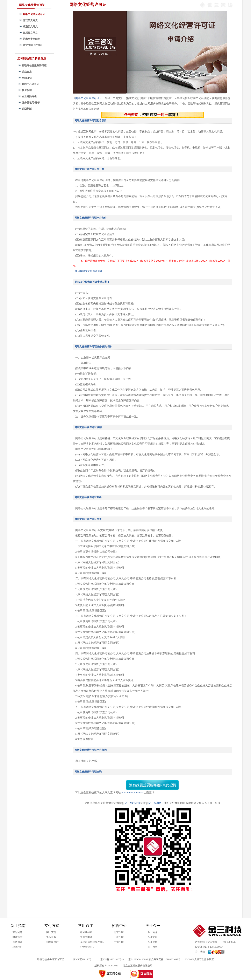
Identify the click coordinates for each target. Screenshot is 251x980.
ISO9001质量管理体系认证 (200, 959)
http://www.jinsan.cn (132, 792)
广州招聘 (119, 942)
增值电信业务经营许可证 (51, 959)
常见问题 (17, 932)
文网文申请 (86, 937)
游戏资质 (27, 72)
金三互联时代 (132, 803)
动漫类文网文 (30, 27)
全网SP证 (27, 78)
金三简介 (152, 932)
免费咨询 (17, 942)
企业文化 (152, 937)
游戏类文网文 (30, 20)
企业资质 (152, 942)
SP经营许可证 (88, 947)
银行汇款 (51, 937)
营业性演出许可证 (33, 45)
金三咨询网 (155, 803)
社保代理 (27, 90)
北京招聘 (119, 932)
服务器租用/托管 (31, 103)
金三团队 (152, 947)
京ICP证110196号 (82, 959)
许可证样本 (86, 932)
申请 (89, 271)
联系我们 (17, 947)
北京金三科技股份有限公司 (138, 966)
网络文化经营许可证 (34, 14)
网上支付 (51, 932)
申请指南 (17, 937)
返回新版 (27, 109)
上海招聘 (119, 937)
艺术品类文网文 (31, 39)
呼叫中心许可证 (30, 84)
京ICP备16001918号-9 (112, 959)
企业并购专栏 (29, 96)
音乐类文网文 (30, 33)
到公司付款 (52, 942)
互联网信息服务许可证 (34, 66)
